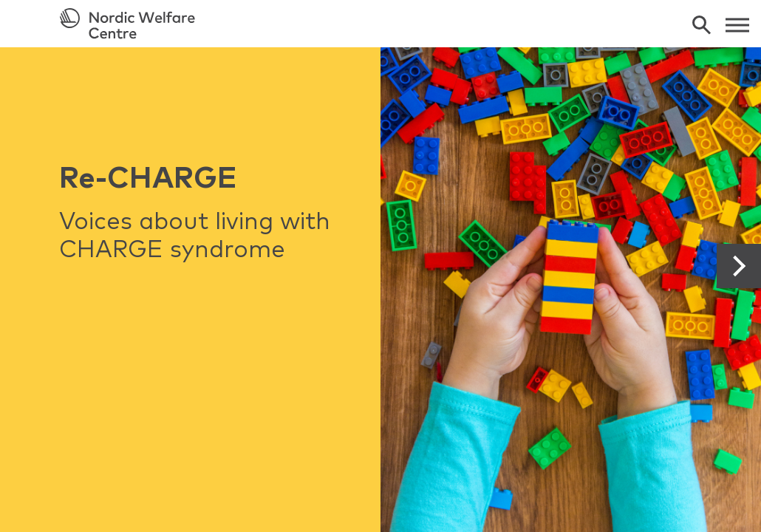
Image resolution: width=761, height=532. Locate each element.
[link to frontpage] (380, 24)
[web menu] (737, 24)
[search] (701, 24)
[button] (739, 266)
